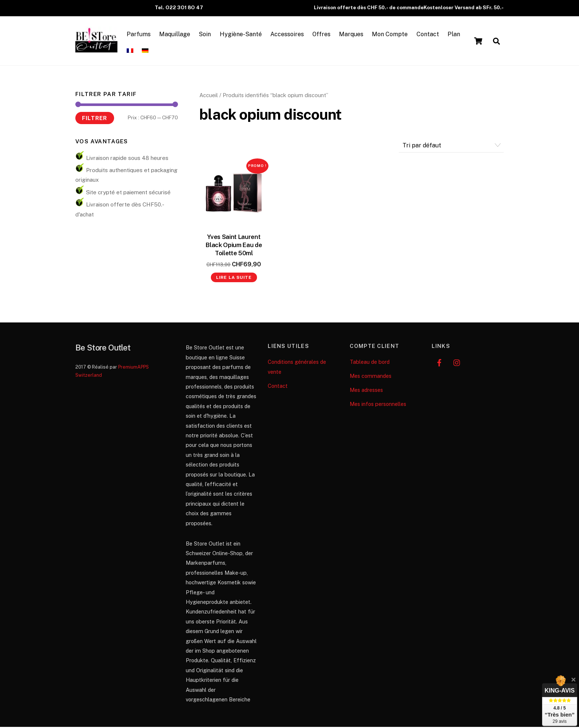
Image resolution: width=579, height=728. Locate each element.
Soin (206, 35)
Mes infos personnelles (378, 405)
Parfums (140, 35)
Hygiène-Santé (242, 35)
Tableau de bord (370, 363)
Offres (323, 35)
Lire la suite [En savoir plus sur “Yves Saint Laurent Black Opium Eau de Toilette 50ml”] (234, 278)
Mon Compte (391, 35)
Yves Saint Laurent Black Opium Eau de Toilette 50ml (234, 246)
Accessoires (288, 35)
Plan (455, 35)
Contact (429, 35)
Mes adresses (366, 391)
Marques (352, 35)
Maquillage (176, 35)
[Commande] (451, 146)
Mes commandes (371, 377)
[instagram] (457, 363)
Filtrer (95, 119)
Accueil (209, 96)
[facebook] (439, 363)
